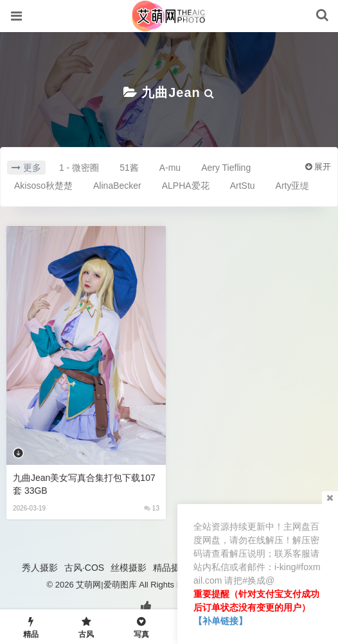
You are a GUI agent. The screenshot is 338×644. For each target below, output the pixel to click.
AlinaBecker (117, 186)
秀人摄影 (40, 568)
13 (152, 508)
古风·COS (84, 568)
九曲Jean (171, 92)
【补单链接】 (220, 621)
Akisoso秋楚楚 (43, 186)
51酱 (129, 168)
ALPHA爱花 (186, 186)
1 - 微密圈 (79, 168)
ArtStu (243, 186)
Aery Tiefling (226, 168)
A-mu (170, 168)
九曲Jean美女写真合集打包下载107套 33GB (84, 484)
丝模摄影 (129, 568)
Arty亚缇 (293, 186)
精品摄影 (171, 568)
